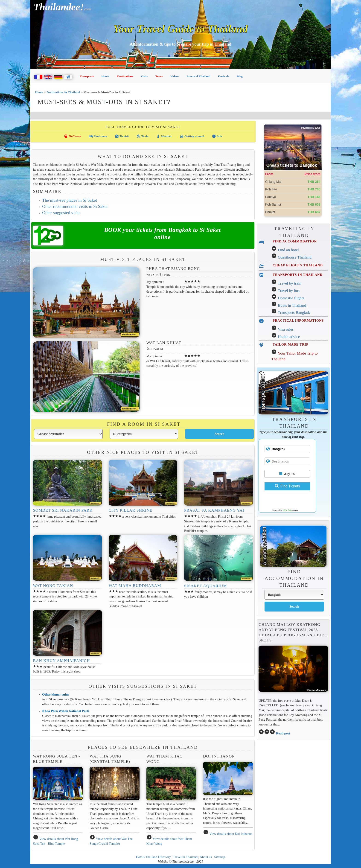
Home (39, 92)
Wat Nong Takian (53, 586)
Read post (283, 733)
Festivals (224, 76)
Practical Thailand (198, 76)
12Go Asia (287, 510)
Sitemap (220, 857)
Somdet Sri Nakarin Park (63, 510)
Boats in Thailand (292, 305)
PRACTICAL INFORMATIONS (298, 320)
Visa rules (286, 329)
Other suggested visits (61, 213)
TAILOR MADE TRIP (290, 344)
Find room (98, 136)
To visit (122, 136)
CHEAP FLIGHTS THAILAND (298, 265)
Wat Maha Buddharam (135, 586)
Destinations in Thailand (64, 92)
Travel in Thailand (185, 857)
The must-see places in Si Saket (70, 200)
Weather (164, 136)
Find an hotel (288, 250)
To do (143, 136)
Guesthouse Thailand (295, 257)
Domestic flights (291, 298)
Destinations (125, 76)
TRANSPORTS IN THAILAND (297, 275)
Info (217, 136)
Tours (159, 76)
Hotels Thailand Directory (153, 857)
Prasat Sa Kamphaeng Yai (214, 510)
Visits (144, 76)
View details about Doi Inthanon (231, 834)
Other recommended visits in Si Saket (75, 206)
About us (206, 857)
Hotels (106, 76)
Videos (175, 76)
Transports (87, 76)
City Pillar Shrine (131, 510)
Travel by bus (289, 291)
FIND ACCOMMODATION (295, 241)
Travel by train (289, 283)
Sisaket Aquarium (206, 586)
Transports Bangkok (294, 313)
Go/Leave (72, 136)
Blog (240, 76)
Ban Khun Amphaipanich (61, 661)
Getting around (192, 136)
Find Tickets (287, 486)
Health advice (289, 337)
